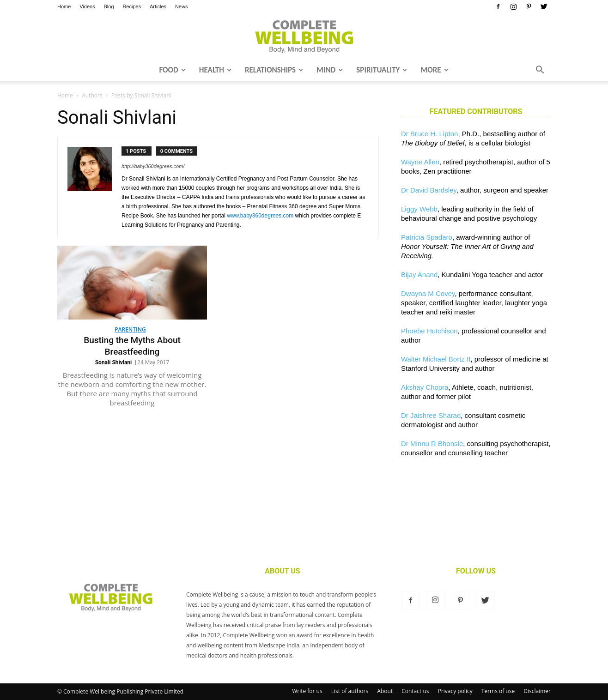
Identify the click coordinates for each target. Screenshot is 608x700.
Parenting (130, 329)
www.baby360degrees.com (260, 216)
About (385, 691)
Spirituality (382, 70)
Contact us (415, 691)
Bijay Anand (419, 275)
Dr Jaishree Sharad (431, 415)
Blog (109, 6)
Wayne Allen (420, 162)
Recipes (132, 6)
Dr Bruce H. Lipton (429, 134)
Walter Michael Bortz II (436, 359)
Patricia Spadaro (427, 237)
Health (215, 70)
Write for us (307, 691)
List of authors (350, 691)
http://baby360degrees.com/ (153, 166)
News (182, 6)
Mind (330, 70)
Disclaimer (537, 691)
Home (64, 6)
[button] (540, 71)
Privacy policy (455, 691)
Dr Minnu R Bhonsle (432, 444)
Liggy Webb (419, 209)
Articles (158, 6)
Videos (87, 6)
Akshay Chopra (425, 387)
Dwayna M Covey (428, 293)
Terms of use (498, 691)
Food (172, 70)
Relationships (274, 70)
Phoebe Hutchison (429, 331)
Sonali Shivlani (114, 362)
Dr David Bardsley (429, 190)
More (434, 70)
